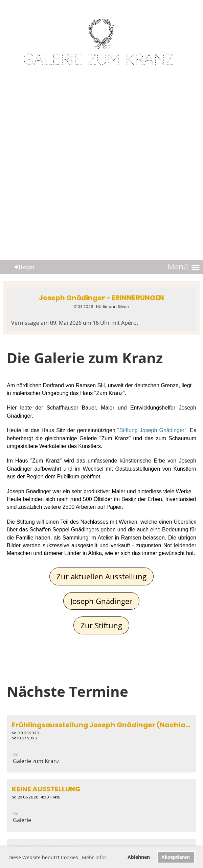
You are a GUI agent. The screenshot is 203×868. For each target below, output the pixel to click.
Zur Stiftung (101, 625)
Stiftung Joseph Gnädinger (152, 430)
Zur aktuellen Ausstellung (101, 576)
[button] (101, 744)
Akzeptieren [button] (176, 857)
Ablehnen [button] (139, 857)
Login (24, 267)
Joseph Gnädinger (101, 601)
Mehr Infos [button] (94, 857)
